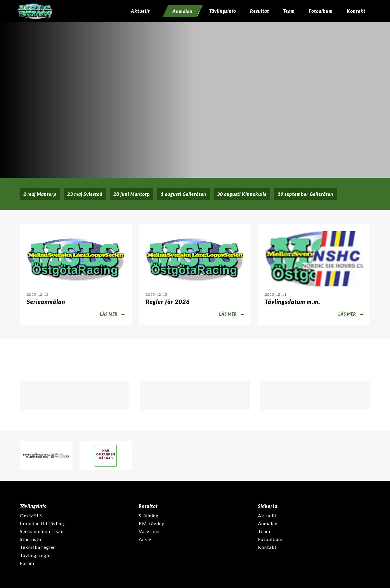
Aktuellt (140, 11)
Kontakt (356, 11)
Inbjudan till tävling (42, 523)
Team (289, 11)
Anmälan (268, 523)
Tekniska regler (38, 547)
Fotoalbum (321, 11)
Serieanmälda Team (42, 531)
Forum (27, 563)
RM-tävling (152, 523)
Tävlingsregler (36, 555)
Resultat (260, 11)
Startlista (31, 539)
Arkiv (145, 539)
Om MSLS (31, 515)
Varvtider (150, 531)
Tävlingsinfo (223, 11)
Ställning (149, 515)
